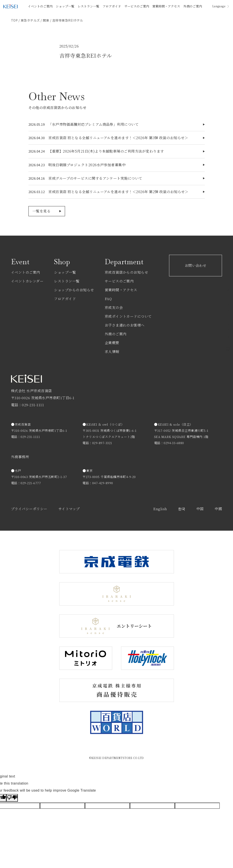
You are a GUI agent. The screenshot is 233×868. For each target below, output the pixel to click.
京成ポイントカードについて (128, 316)
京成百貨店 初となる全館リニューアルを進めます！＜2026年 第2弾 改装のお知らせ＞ (118, 192)
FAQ (108, 299)
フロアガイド (112, 6)
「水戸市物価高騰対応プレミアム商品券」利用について (93, 124)
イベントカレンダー (27, 281)
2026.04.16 (37, 178)
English (160, 509)
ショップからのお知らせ (74, 290)
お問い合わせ (196, 265)
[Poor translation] (12, 798)
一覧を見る (41, 211)
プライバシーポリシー (29, 509)
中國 (218, 509)
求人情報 (112, 352)
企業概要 (112, 343)
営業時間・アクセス (166, 6)
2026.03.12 (37, 192)
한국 (182, 509)
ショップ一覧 (65, 6)
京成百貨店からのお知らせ (127, 272)
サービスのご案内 (137, 6)
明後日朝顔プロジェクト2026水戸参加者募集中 (87, 165)
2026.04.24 (37, 151)
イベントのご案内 (40, 6)
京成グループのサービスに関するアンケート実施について (95, 178)
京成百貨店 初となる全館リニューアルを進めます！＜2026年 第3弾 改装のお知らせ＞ (118, 138)
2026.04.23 (37, 165)
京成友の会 (114, 307)
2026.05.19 (37, 124)
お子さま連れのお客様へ (125, 325)
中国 (200, 509)
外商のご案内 (193, 6)
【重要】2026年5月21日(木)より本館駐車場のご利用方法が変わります (106, 151)
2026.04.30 (37, 138)
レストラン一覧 (88, 6)
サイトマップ (69, 509)
